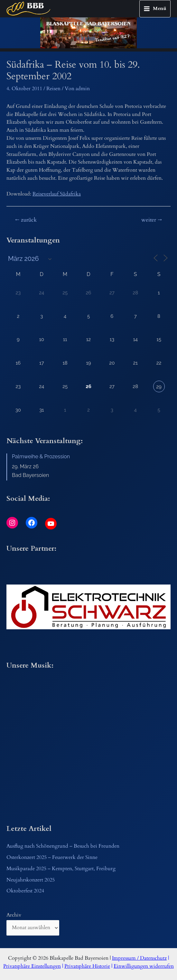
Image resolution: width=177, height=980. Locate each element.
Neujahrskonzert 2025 (31, 880)
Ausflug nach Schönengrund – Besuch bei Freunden (63, 846)
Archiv (14, 915)
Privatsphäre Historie (87, 966)
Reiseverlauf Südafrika (57, 194)
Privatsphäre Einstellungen (32, 966)
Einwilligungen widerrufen (144, 966)
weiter (152, 220)
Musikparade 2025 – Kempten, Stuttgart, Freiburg (61, 869)
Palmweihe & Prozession (41, 457)
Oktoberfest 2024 (25, 891)
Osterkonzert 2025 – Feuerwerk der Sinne (52, 857)
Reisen (53, 89)
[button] (88, 607)
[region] (88, 32)
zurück (26, 220)
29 (159, 387)
